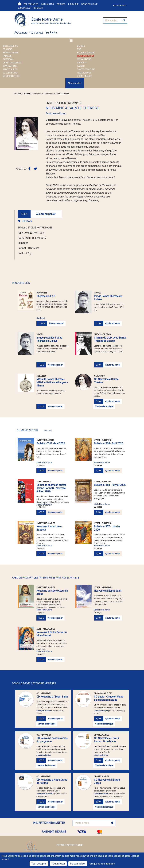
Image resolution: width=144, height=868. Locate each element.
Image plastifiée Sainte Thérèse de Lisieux (49, 339)
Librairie (73, 4)
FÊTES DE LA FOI (85, 56)
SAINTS (81, 66)
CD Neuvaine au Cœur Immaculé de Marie (106, 740)
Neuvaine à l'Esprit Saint (108, 591)
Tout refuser (58, 864)
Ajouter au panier (46, 214)
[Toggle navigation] (72, 41)
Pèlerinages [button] (31, 4)
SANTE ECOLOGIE (86, 69)
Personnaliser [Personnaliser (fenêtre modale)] (78, 864)
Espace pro (120, 6)
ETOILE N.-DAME (85, 53)
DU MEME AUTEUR (34, 430)
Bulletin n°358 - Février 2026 (110, 485)
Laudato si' (24, 8)
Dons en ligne (89, 4)
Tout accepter (39, 864)
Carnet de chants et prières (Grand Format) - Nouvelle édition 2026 (51, 488)
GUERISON (8, 59)
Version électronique (104, 406)
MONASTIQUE (84, 59)
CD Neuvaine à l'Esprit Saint (52, 697)
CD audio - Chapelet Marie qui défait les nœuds (109, 698)
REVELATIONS (10, 66)
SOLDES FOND (10, 73)
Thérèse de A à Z (46, 296)
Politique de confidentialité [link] (102, 864)
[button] (16, 133)
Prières (61, 4)
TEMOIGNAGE (84, 73)
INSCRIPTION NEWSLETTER (49, 823)
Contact (38, 8)
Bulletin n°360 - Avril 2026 (109, 443)
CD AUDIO (8, 49)
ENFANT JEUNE (10, 53)
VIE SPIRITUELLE (11, 76)
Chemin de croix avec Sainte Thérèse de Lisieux (110, 339)
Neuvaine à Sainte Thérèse (58, 94)
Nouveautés (75, 83)
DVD (79, 49)
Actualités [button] (47, 4)
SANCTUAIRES (10, 69)
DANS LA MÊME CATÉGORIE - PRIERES (34, 683)
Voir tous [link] (48, 430)
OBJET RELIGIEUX (12, 63)
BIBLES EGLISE (10, 46)
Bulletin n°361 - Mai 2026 (51, 443)
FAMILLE (7, 56)
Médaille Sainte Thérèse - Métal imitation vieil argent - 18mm (52, 382)
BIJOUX (81, 46)
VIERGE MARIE (84, 76)
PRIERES (81, 63)
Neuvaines (39, 94)
